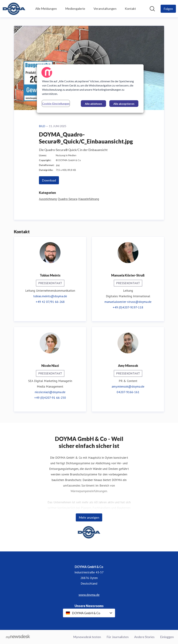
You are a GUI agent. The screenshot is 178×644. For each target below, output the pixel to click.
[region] (90, 89)
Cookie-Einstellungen (56, 103)
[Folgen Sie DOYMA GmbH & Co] (168, 9)
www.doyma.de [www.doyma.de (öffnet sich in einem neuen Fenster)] (89, 595)
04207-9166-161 (128, 392)
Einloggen (167, 637)
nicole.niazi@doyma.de (50, 392)
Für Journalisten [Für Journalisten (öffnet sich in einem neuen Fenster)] (118, 637)
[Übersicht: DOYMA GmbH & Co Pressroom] (14, 9)
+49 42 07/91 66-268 (50, 302)
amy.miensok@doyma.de (128, 386)
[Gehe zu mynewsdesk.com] (18, 637)
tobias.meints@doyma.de (50, 296)
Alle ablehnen (93, 104)
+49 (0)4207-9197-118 (128, 307)
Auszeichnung (48, 199)
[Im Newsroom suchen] (152, 9)
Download (49, 180)
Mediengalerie (75, 9)
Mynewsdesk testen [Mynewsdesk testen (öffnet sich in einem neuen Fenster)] (87, 637)
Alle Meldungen (46, 9)
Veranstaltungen (105, 9)
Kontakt (130, 9)
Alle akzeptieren (124, 104)
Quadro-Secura (68, 199)
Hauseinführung (89, 199)
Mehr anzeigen (89, 517)
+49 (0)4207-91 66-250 (50, 398)
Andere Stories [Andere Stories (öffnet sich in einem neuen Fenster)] (144, 637)
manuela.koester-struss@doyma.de (128, 302)
